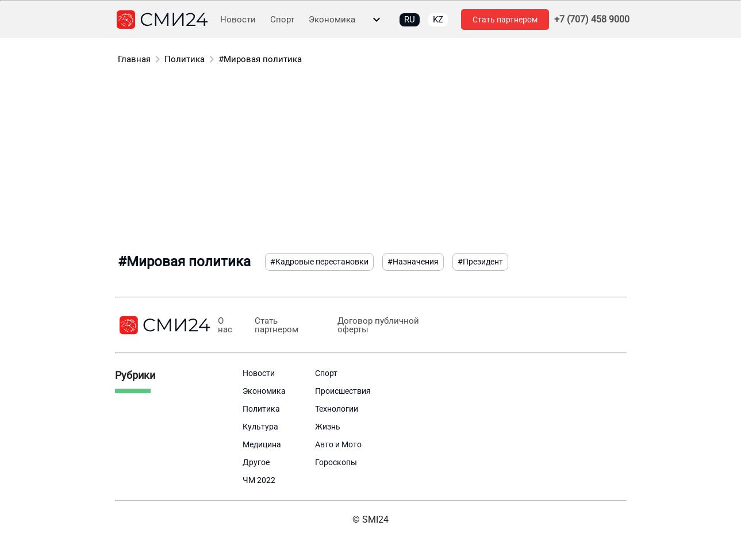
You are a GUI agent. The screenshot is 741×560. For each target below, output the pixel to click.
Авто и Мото (338, 444)
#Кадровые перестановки (319, 262)
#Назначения (413, 262)
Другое (256, 462)
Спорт (282, 20)
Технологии (337, 409)
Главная (134, 59)
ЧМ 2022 (259, 480)
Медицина (262, 444)
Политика (185, 59)
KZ (438, 20)
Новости (238, 20)
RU (410, 20)
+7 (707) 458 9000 (592, 20)
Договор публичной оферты (378, 325)
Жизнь (328, 427)
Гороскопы (336, 462)
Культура (260, 427)
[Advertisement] (371, 161)
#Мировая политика (260, 59)
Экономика (332, 20)
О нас (225, 325)
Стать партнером (505, 20)
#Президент (480, 262)
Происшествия (343, 391)
